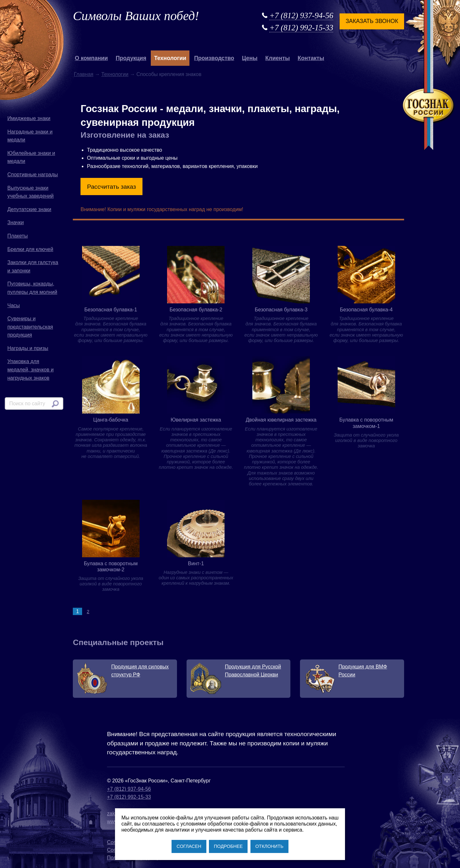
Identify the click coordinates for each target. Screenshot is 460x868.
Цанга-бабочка (111, 420)
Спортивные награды (33, 175)
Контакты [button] (311, 58)
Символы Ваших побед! (136, 16)
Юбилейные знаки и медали (31, 157)
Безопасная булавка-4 (366, 310)
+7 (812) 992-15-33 (301, 28)
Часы (14, 305)
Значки (15, 222)
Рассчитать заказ (112, 187)
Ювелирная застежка (196, 420)
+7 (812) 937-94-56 (301, 15)
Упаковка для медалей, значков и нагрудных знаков (31, 369)
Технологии (115, 74)
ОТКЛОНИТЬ (269, 846)
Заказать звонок (372, 21)
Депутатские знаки (29, 209)
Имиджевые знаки (29, 118)
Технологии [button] (170, 58)
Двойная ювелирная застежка (281, 420)
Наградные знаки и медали (30, 136)
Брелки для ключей (30, 249)
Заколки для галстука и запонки (33, 266)
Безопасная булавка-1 (111, 310)
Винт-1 (196, 563)
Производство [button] (214, 58)
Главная (84, 74)
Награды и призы (28, 348)
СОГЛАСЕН (189, 846)
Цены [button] (250, 58)
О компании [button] (91, 58)
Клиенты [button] (278, 58)
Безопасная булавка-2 (196, 310)
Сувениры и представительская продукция (30, 327)
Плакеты (18, 236)
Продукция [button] (131, 58)
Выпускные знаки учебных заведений (31, 192)
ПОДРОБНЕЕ (228, 846)
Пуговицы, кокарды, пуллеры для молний (32, 288)
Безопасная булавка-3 (281, 310)
